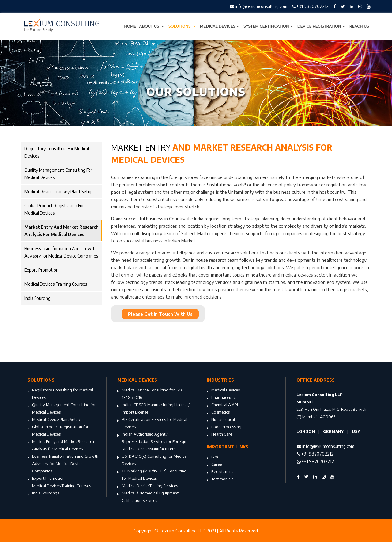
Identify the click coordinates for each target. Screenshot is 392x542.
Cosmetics (218, 413)
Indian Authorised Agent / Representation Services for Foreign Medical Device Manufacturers (152, 442)
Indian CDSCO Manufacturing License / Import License (153, 409)
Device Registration (322, 26)
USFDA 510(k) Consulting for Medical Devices (152, 460)
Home (130, 26)
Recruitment (220, 472)
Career (215, 465)
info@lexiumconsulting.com (259, 6)
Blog (213, 457)
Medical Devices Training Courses (56, 284)
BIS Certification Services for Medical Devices (152, 424)
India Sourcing (38, 298)
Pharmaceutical (223, 398)
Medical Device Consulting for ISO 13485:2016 (150, 394)
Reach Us (359, 26)
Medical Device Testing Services (148, 486)
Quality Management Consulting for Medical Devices (58, 174)
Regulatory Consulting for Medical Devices (57, 152)
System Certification (269, 26)
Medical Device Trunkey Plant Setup (59, 191)
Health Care (219, 435)
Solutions (183, 26)
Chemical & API (222, 405)
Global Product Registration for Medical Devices (54, 209)
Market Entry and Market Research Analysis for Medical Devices (62, 231)
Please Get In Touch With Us (160, 314)
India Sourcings (43, 494)
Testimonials (220, 479)
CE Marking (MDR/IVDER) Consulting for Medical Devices (152, 475)
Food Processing (224, 427)
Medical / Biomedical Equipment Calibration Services (148, 497)
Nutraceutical (221, 420)
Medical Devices (220, 26)
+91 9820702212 (310, 6)
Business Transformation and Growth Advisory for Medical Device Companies (61, 252)
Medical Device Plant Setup (54, 420)
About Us (152, 26)
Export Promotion (41, 270)
